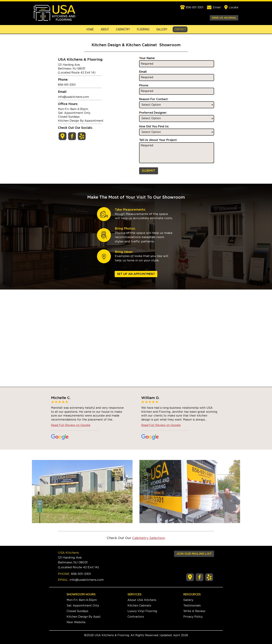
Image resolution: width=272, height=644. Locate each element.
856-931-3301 (81, 574)
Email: (143, 72)
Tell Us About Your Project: (158, 140)
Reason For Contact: (154, 99)
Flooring (143, 29)
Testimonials (192, 606)
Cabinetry (123, 29)
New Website (76, 622)
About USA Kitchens (142, 600)
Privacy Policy (193, 617)
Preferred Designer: (153, 113)
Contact (180, 29)
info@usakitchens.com (73, 97)
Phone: (144, 85)
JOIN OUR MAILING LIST (194, 554)
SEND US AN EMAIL (224, 18)
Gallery (162, 29)
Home (90, 29)
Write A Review (194, 611)
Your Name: (147, 58)
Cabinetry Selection (148, 538)
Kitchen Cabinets (139, 606)
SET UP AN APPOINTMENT (136, 274)
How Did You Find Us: (154, 127)
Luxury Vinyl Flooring (142, 611)
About (105, 29)
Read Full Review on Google (71, 425)
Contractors (136, 617)
